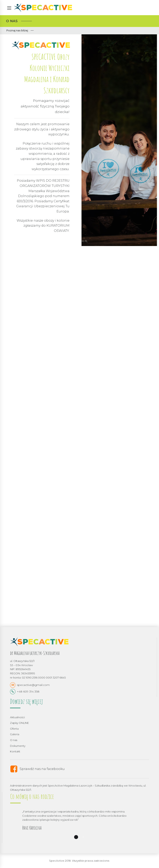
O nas (14, 740)
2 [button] (83, 837)
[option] (80, 826)
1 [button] (76, 837)
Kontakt (15, 751)
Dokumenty (18, 746)
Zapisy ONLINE (19, 723)
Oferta (14, 729)
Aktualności (17, 717)
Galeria (15, 734)
